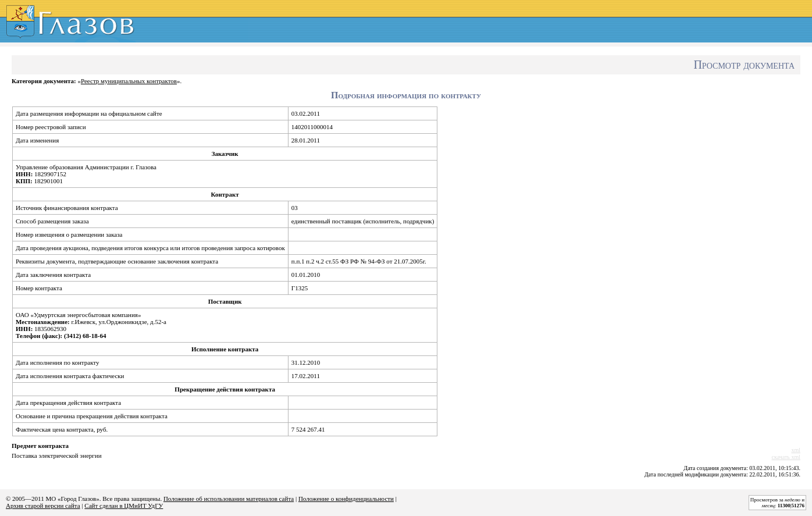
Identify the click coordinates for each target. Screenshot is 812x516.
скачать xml (786, 457)
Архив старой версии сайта (43, 506)
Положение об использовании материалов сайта (229, 499)
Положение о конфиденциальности (346, 499)
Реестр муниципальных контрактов (129, 81)
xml (796, 450)
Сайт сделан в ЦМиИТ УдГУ (124, 506)
